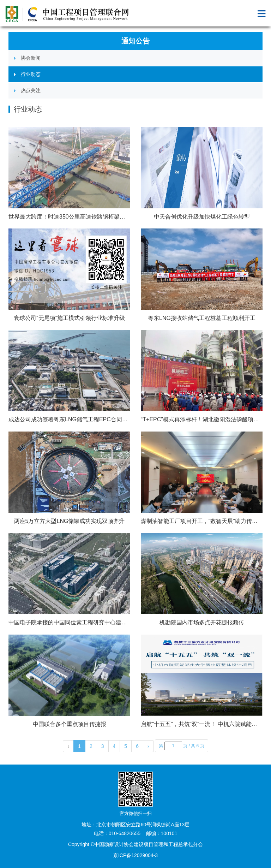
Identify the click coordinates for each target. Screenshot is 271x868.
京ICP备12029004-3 (135, 855)
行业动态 (31, 74)
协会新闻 (31, 58)
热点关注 (31, 90)
